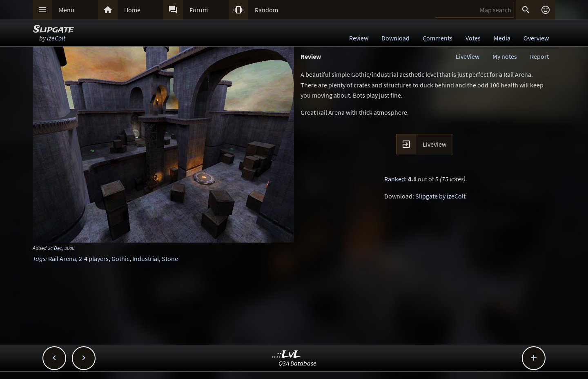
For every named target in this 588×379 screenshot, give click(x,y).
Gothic (120, 259)
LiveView (468, 56)
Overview (536, 38)
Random (266, 10)
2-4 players (94, 259)
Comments (438, 38)
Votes (473, 38)
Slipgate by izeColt (440, 196)
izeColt (56, 38)
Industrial (146, 259)
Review (359, 38)
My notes (505, 56)
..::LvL (286, 355)
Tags (39, 259)
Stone (170, 259)
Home (132, 10)
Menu (67, 10)
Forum (199, 10)
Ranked (395, 179)
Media (502, 38)
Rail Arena (62, 259)
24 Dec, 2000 (61, 248)
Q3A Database (297, 363)
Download (395, 38)
